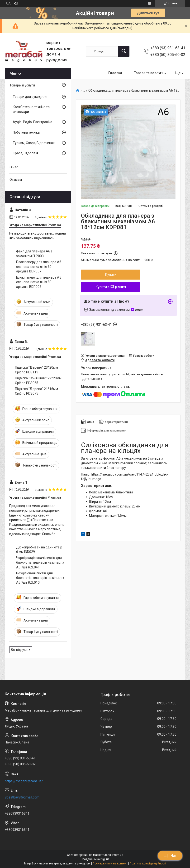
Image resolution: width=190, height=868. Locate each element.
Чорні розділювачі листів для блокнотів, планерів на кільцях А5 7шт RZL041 (40, 562)
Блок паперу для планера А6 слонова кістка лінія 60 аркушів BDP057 (39, 267)
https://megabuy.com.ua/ (24, 781)
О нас (14, 167)
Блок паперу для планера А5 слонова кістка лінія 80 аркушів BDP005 (39, 282)
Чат (170, 856)
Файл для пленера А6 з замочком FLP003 (34, 254)
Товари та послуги (149, 73)
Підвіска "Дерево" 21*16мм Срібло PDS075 (36, 391)
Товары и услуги (22, 85)
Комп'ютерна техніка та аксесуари (31, 109)
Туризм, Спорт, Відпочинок (34, 143)
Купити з (111, 287)
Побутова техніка (26, 132)
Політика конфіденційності (148, 863)
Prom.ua (118, 855)
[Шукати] (124, 51)
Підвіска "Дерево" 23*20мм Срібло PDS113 (36, 370)
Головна (115, 73)
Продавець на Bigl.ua (95, 859)
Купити (111, 275)
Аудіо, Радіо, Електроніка (33, 122)
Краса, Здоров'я (25, 153)
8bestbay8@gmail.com (22, 797)
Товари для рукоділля (30, 97)
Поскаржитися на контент (110, 863)
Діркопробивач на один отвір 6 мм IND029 (39, 550)
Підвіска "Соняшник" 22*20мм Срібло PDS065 (38, 381)
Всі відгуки (19, 650)
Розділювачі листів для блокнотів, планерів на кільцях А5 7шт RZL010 (40, 578)
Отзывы (16, 180)
